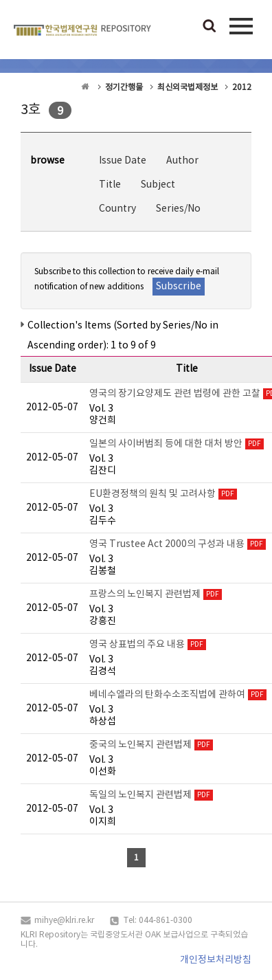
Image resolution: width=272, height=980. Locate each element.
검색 (209, 27)
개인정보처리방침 (216, 960)
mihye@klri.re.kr (64, 921)
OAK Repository (82, 33)
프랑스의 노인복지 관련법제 (145, 594)
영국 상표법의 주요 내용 (137, 645)
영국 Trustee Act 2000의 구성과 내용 (167, 544)
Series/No (178, 209)
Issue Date (123, 161)
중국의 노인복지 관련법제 (140, 745)
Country (117, 209)
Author (182, 161)
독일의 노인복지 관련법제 (140, 795)
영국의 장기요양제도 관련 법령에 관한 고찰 (175, 394)
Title (110, 185)
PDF (254, 444)
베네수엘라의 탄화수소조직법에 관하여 (167, 695)
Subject (158, 185)
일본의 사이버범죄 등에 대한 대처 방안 (166, 444)
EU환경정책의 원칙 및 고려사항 (152, 494)
